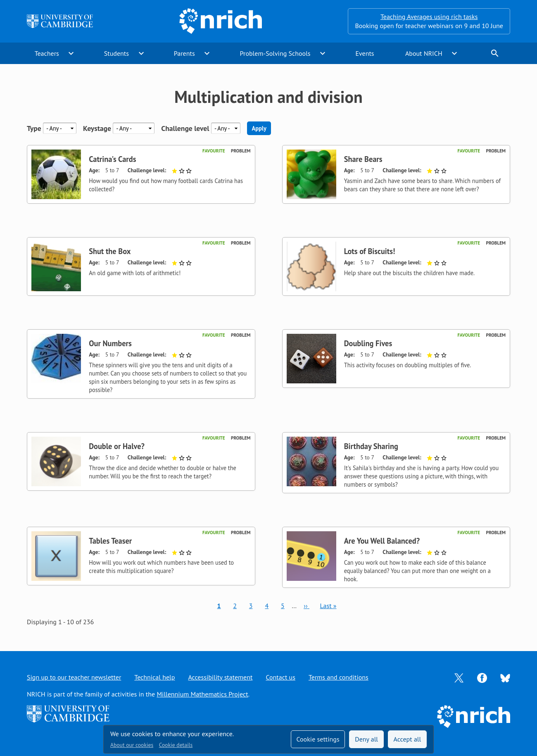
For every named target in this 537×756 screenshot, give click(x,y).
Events (365, 53)
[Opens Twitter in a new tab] (459, 677)
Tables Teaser (110, 541)
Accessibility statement (220, 677)
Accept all (408, 739)
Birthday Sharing (371, 446)
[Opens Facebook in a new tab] (482, 677)
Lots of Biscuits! (370, 251)
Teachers (47, 53)
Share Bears (363, 159)
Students (116, 53)
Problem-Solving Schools (275, 53)
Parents (184, 53)
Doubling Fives (368, 343)
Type (34, 128)
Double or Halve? (117, 446)
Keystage (97, 128)
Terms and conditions (339, 677)
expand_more (71, 53)
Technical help (154, 677)
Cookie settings (318, 739)
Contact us (280, 677)
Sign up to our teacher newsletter (74, 677)
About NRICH (424, 53)
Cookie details (176, 745)
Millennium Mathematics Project (202, 694)
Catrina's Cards (112, 159)
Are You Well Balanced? (382, 541)
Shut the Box (110, 251)
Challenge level (185, 128)
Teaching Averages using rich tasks (429, 17)
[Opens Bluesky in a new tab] (505, 677)
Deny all (366, 739)
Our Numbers (110, 343)
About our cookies (132, 745)
